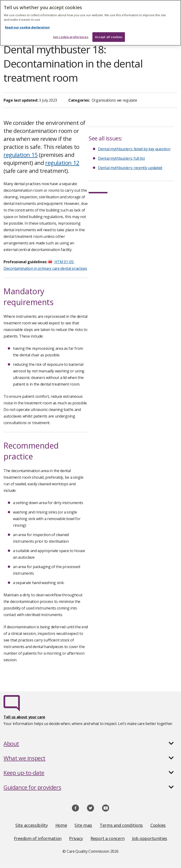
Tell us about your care (24, 717)
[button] (90, 744)
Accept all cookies (109, 33)
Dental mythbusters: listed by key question (134, 149)
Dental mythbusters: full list (121, 158)
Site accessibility (32, 825)
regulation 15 (21, 155)
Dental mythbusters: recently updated (130, 168)
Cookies (158, 825)
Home (61, 825)
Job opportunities (150, 838)
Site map (83, 825)
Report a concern (107, 838)
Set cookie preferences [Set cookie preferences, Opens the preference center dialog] (71, 33)
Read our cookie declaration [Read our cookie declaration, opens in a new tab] (27, 24)
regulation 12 (62, 163)
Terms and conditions (121, 825)
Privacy (76, 838)
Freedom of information (38, 838)
